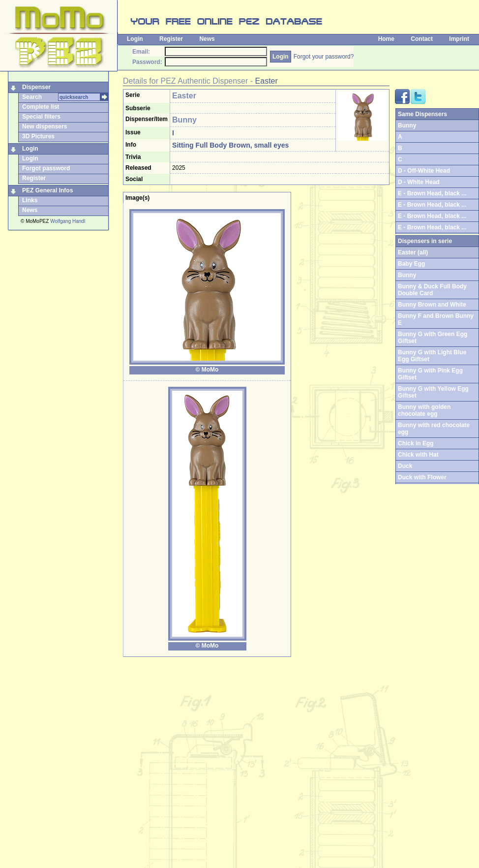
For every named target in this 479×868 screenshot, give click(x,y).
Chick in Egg (416, 443)
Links (30, 200)
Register (171, 39)
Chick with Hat (418, 455)
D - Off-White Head (424, 171)
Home (386, 39)
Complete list (41, 107)
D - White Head (419, 182)
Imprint (459, 39)
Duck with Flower (422, 477)
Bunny (407, 275)
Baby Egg (411, 264)
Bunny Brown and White (432, 305)
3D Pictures (38, 136)
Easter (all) (413, 252)
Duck (405, 466)
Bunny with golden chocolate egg (424, 410)
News (207, 39)
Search (32, 97)
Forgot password (46, 168)
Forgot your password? (324, 57)
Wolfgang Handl (68, 221)
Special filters (41, 117)
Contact (422, 39)
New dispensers (45, 126)
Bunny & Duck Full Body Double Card (432, 290)
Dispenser (36, 87)
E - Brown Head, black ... (432, 193)
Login (135, 39)
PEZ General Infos (47, 190)
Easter (267, 81)
